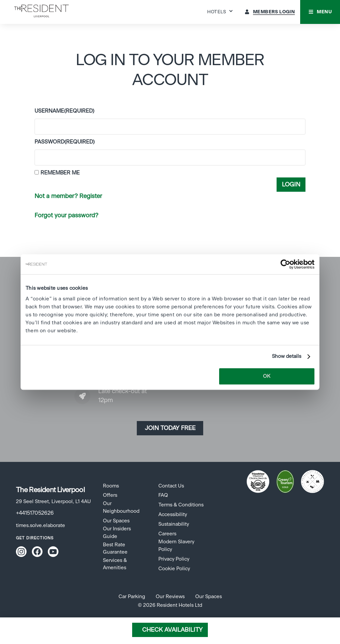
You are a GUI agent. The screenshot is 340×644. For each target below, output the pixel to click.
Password (65, 142)
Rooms (111, 486)
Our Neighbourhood (121, 507)
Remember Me (60, 173)
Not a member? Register (68, 196)
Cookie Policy (174, 569)
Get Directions (35, 538)
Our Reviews (170, 597)
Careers (167, 534)
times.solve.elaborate (41, 526)
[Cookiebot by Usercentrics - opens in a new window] (285, 264)
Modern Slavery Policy (176, 545)
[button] (320, 12)
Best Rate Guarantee (115, 548)
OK (267, 376)
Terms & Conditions (181, 505)
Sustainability (174, 524)
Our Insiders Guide (117, 533)
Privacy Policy (174, 559)
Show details (287, 356)
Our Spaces (116, 521)
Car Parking (132, 597)
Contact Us (171, 486)
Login (291, 185)
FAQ (163, 495)
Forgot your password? (66, 216)
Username (64, 111)
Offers (110, 495)
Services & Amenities (115, 564)
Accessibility (173, 515)
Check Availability (172, 630)
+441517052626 (35, 513)
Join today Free (170, 428)
